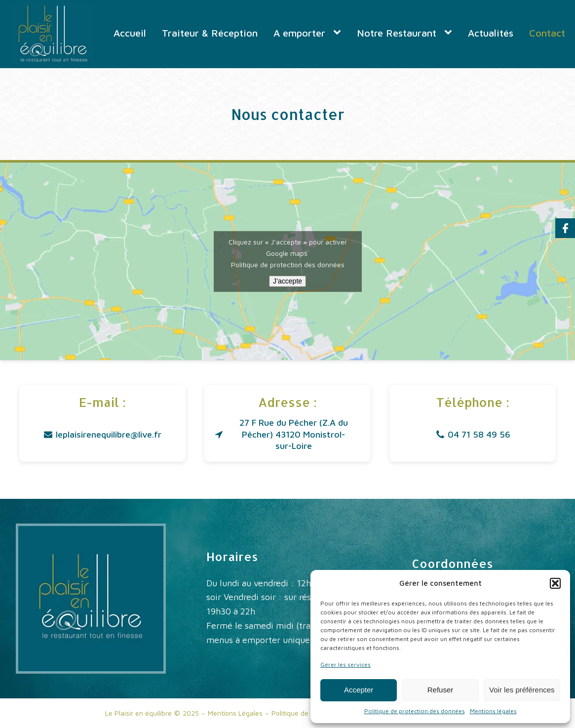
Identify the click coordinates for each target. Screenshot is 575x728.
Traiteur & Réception (210, 33)
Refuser (441, 690)
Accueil (130, 33)
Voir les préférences (522, 690)
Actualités (491, 33)
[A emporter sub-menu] (339, 33)
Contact (547, 33)
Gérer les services (345, 665)
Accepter (359, 690)
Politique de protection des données (415, 711)
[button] (555, 583)
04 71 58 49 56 (479, 434)
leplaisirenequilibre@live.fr (109, 434)
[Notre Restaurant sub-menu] (450, 33)
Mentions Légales (235, 713)
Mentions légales (493, 711)
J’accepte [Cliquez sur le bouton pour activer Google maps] (287, 281)
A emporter (299, 33)
